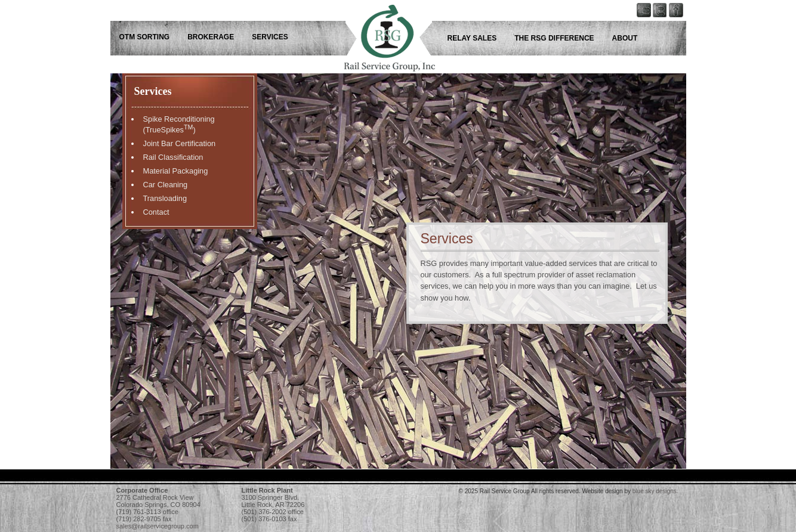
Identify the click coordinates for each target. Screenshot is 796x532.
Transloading (165, 198)
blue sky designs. (655, 491)
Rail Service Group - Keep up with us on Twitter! (662, 33)
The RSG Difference (554, 38)
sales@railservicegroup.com (158, 526)
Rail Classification (173, 157)
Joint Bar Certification (180, 143)
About (625, 38)
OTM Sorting (145, 37)
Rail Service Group (379, 33)
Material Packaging (176, 171)
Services (270, 37)
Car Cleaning (166, 185)
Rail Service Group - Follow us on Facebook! (679, 33)
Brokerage (211, 37)
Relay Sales (472, 38)
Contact (156, 212)
